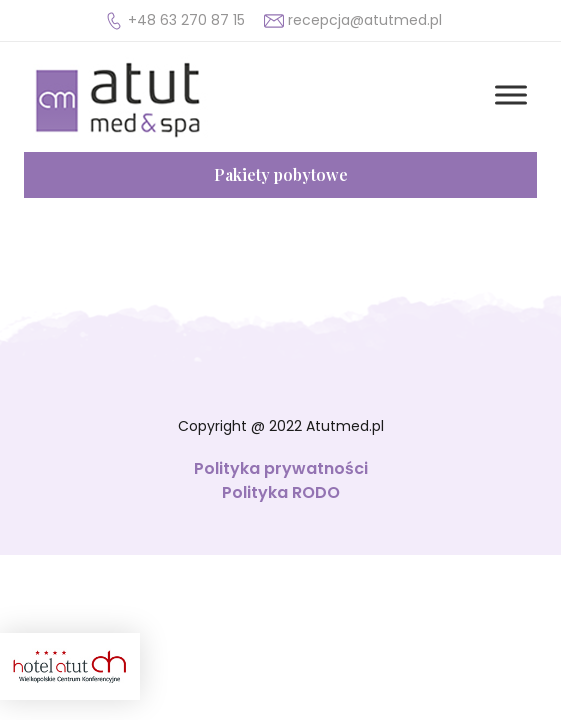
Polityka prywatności (281, 468)
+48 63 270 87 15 (186, 20)
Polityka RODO (281, 492)
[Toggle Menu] (511, 94)
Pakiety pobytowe (281, 174)
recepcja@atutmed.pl (365, 20)
